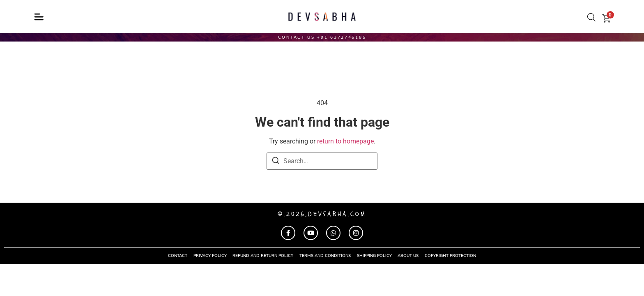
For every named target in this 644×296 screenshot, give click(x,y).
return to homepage (345, 141)
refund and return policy (263, 256)
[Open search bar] (591, 17)
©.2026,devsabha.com (322, 214)
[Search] (276, 162)
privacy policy (210, 256)
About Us (408, 256)
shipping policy (374, 256)
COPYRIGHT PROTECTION (451, 256)
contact (177, 256)
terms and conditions (325, 256)
